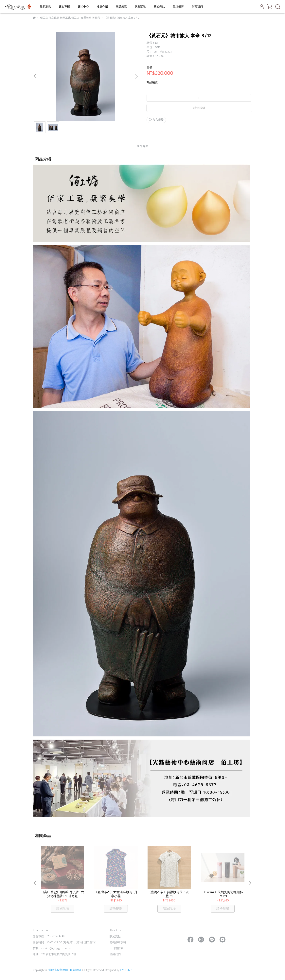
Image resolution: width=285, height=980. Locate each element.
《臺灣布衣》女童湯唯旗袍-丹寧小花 (116, 894)
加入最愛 (156, 120)
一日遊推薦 (116, 948)
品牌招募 (178, 7)
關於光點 (159, 7)
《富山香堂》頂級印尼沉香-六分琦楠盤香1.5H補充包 (62, 894)
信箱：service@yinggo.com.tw (52, 948)
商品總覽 (121, 7)
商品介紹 (143, 146)
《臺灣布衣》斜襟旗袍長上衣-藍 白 (169, 894)
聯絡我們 (115, 954)
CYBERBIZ (126, 970)
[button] (136, 76)
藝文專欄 (64, 7)
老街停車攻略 (118, 942)
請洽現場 (199, 108)
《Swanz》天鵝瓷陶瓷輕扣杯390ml (223, 894)
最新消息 (45, 7)
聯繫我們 (197, 7)
